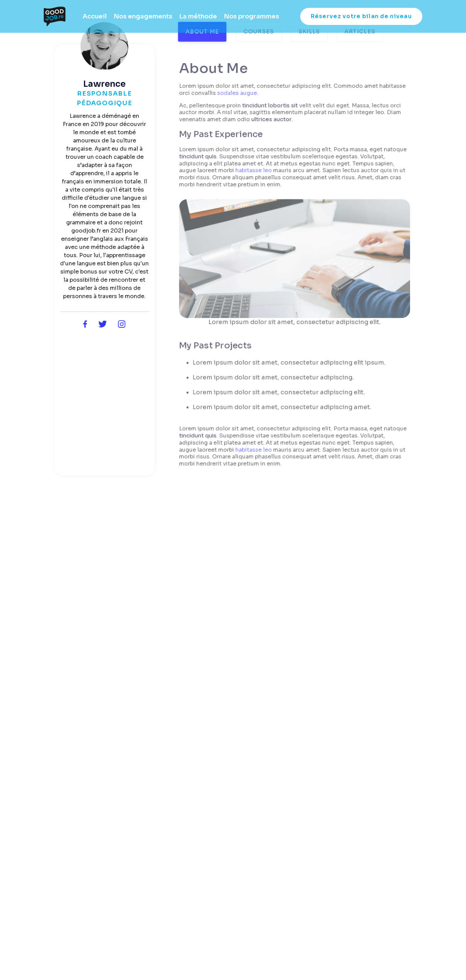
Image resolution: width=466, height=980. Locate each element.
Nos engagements (143, 16)
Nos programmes (251, 16)
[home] (55, 16)
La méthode (198, 16)
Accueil (95, 16)
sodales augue (238, 95)
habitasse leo (254, 172)
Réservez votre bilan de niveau (361, 16)
